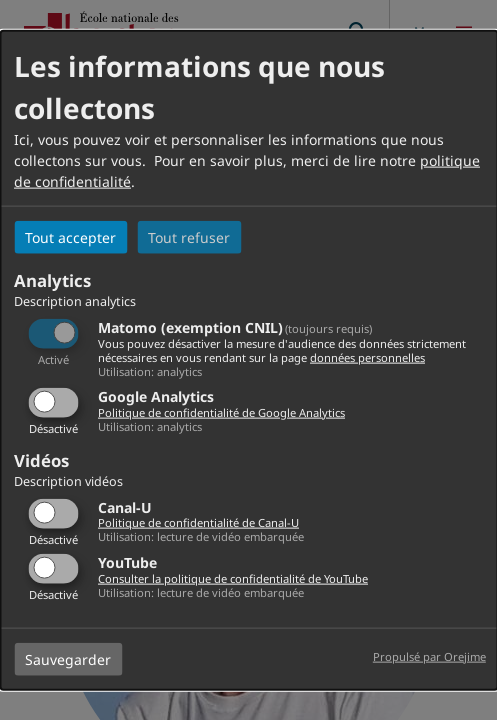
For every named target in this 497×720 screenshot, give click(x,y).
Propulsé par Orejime (429, 655)
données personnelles (367, 356)
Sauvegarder (68, 658)
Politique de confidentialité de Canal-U (198, 522)
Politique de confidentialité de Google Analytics (221, 412)
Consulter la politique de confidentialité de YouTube (233, 577)
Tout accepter (70, 237)
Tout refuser (189, 237)
